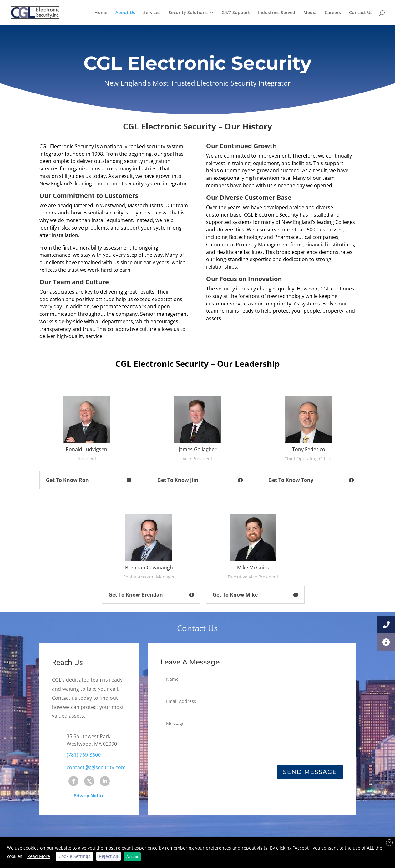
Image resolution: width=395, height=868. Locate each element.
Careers (333, 13)
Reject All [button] (109, 856)
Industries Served (277, 13)
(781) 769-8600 (84, 755)
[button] (386, 642)
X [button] (390, 843)
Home (101, 13)
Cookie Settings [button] (74, 856)
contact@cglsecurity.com (96, 767)
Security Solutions (188, 13)
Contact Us (361, 13)
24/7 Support (236, 13)
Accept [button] (132, 857)
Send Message (310, 772)
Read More (39, 856)
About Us (125, 13)
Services (152, 13)
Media (310, 13)
